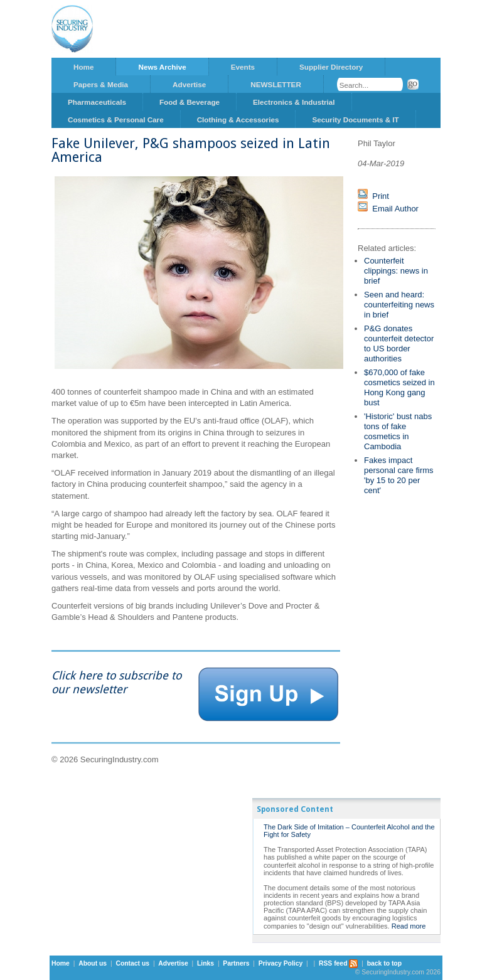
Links (206, 963)
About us (93, 963)
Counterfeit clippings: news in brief (396, 271)
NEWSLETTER (276, 84)
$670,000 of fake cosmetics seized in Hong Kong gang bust (399, 387)
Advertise (189, 84)
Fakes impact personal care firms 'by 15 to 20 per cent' (399, 475)
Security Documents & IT (355, 120)
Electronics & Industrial (294, 102)
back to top (384, 963)
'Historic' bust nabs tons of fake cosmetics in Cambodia (398, 431)
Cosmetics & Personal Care (116, 120)
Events (243, 67)
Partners (236, 963)
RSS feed (339, 963)
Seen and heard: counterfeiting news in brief (399, 305)
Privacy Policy (281, 963)
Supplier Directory (331, 67)
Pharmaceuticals (97, 102)
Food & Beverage (190, 102)
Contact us (132, 963)
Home (83, 67)
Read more (409, 926)
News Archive (162, 67)
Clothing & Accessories (238, 120)
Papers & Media (101, 84)
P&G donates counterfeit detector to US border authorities (399, 344)
